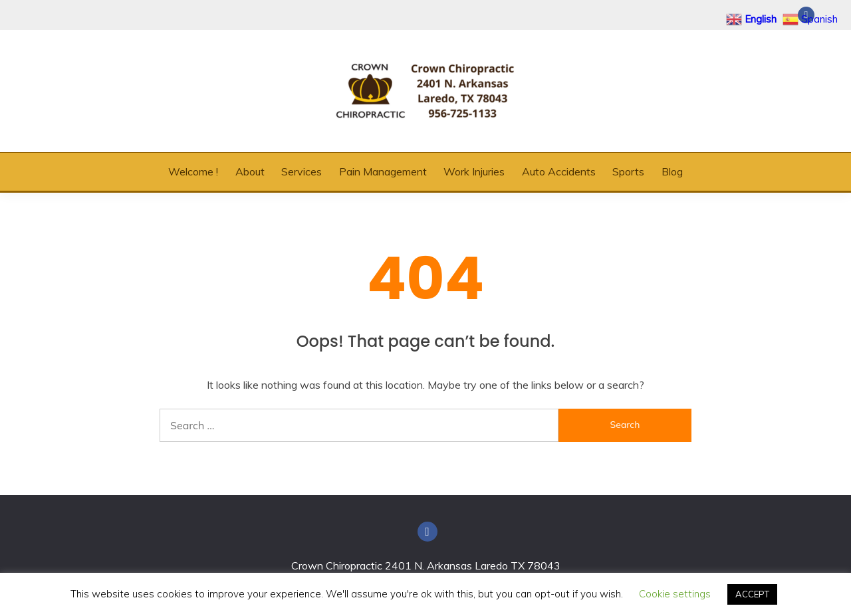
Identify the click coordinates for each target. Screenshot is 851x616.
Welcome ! (193, 171)
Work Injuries (474, 171)
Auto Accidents (559, 171)
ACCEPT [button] (752, 594)
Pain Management (383, 171)
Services (302, 171)
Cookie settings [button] (675, 594)
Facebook (427, 532)
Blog (672, 171)
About (250, 171)
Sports (628, 171)
